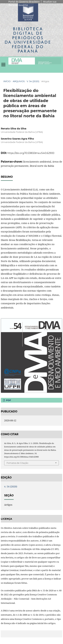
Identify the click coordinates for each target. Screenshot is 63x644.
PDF (8, 400)
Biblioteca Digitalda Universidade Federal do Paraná (28, 40)
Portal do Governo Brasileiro (24, 2)
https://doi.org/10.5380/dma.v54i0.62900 (31, 153)
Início (7, 81)
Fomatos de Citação (17, 463)
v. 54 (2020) (33, 81)
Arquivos (19, 81)
